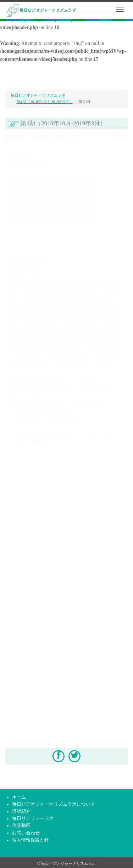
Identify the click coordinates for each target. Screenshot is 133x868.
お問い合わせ (26, 833)
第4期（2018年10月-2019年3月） (45, 102)
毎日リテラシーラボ (33, 818)
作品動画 (21, 826)
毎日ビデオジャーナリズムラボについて (54, 804)
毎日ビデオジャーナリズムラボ (38, 95)
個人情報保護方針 (31, 840)
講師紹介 (21, 811)
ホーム (19, 797)
